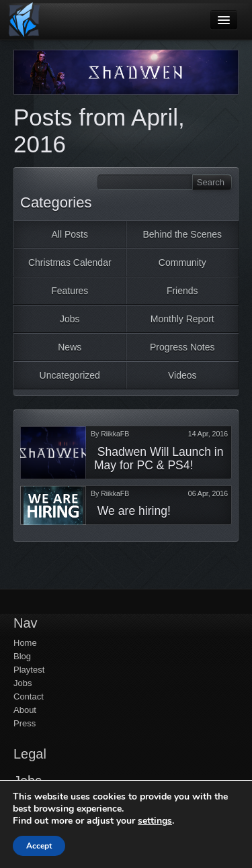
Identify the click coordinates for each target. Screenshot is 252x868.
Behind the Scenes (182, 234)
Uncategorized (70, 375)
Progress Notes (182, 347)
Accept (39, 846)
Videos (182, 375)
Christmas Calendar (70, 262)
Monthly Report (182, 319)
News (70, 347)
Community (182, 262)
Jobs (70, 319)
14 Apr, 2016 (208, 434)
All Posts (70, 234)
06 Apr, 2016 (208, 493)
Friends (182, 291)
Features (70, 291)
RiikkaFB (115, 434)
